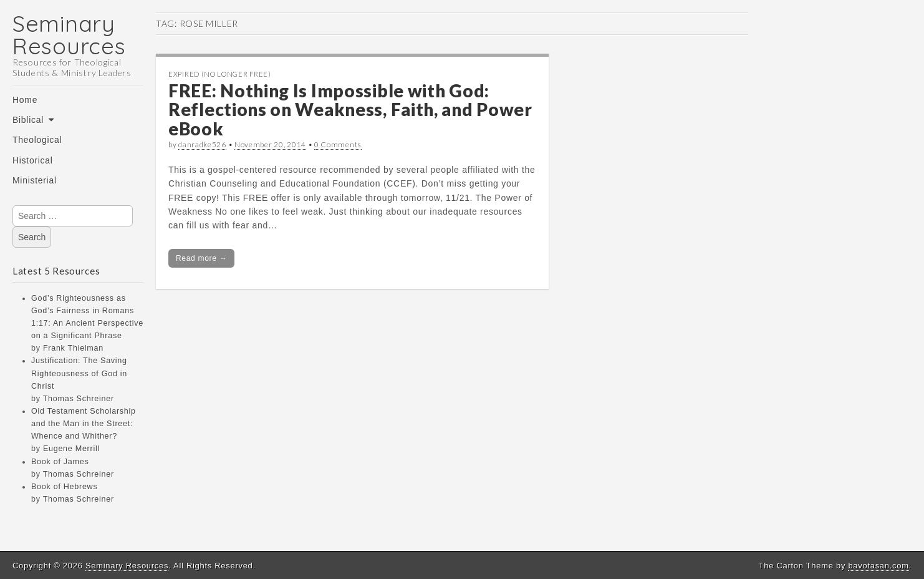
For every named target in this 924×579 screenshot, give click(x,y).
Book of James (60, 462)
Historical (33, 160)
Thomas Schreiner (79, 399)
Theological (37, 140)
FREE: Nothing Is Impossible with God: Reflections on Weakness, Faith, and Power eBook (350, 110)
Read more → (201, 258)
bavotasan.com (878, 566)
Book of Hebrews (64, 487)
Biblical (28, 120)
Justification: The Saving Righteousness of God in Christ (79, 373)
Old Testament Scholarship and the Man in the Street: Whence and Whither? (84, 424)
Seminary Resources (69, 35)
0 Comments (338, 144)
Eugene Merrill (71, 449)
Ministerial (35, 180)
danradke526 (202, 144)
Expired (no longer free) (220, 74)
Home (25, 100)
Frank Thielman (73, 348)
